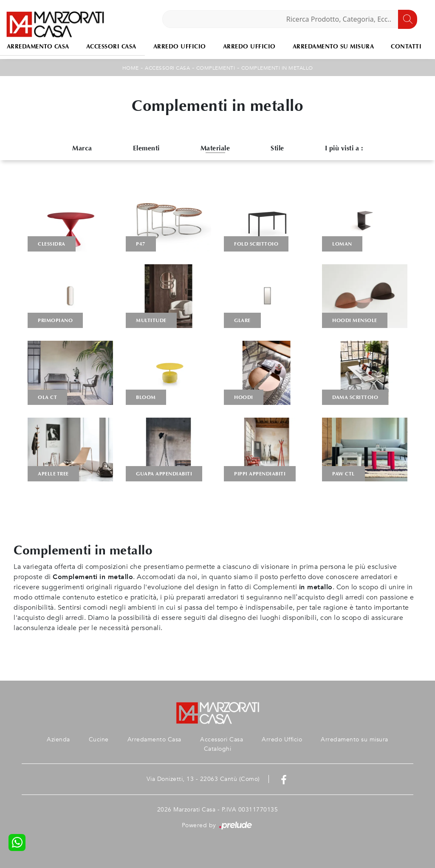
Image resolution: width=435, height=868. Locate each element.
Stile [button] (277, 148)
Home (131, 68)
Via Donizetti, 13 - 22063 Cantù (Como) (203, 779)
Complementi (216, 68)
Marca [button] (82, 148)
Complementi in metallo (277, 68)
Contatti (406, 47)
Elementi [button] (146, 148)
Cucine (99, 739)
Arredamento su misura (333, 47)
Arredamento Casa (154, 739)
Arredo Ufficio (180, 47)
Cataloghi (218, 749)
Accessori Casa (111, 47)
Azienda (58, 739)
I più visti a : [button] (344, 148)
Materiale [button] (215, 148)
